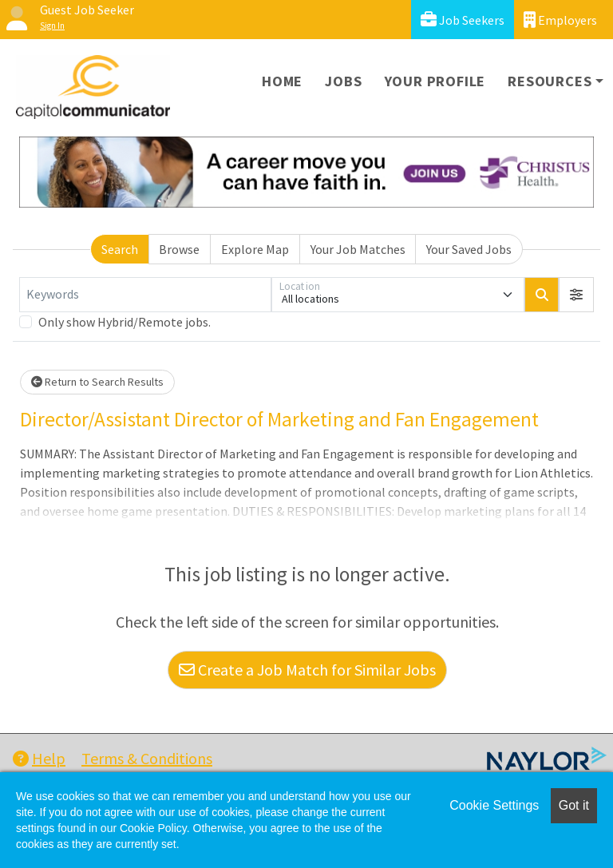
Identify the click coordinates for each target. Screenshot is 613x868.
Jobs (343, 81)
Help (39, 758)
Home (282, 81)
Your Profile (435, 81)
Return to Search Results (97, 382)
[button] (576, 295)
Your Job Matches (358, 249)
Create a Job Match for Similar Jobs (307, 670)
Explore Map (255, 249)
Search (120, 249)
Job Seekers (463, 20)
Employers (560, 20)
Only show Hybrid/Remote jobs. (125, 322)
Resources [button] (550, 81)
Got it (574, 805)
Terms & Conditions (147, 758)
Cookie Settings (494, 805)
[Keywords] (145, 295)
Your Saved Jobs (469, 249)
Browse (179, 249)
